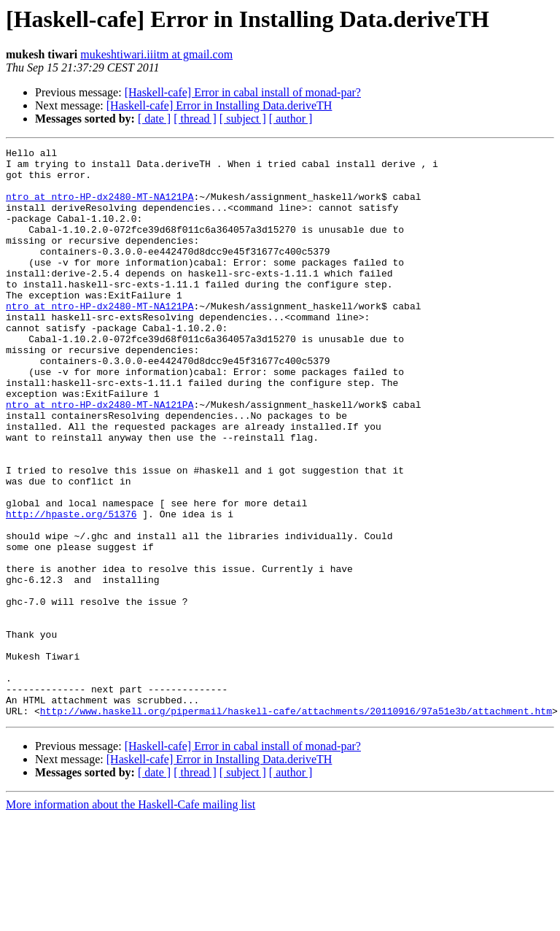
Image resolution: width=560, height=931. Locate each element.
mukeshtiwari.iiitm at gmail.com (156, 54)
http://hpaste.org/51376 (71, 588)
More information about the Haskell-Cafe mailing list (131, 918)
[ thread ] (195, 119)
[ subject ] (243, 119)
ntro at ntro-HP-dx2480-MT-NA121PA (100, 207)
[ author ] (291, 119)
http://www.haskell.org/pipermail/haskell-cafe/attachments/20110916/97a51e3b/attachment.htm (296, 824)
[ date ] (154, 119)
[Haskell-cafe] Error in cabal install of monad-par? (243, 92)
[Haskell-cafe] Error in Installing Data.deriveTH (219, 105)
